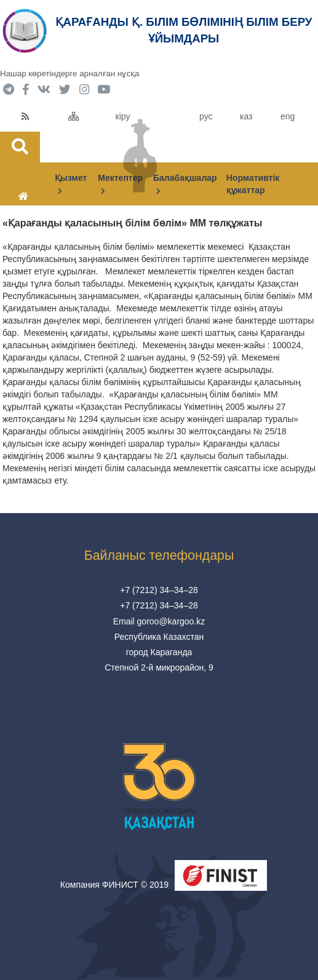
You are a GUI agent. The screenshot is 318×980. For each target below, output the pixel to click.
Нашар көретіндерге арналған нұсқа (70, 74)
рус (206, 116)
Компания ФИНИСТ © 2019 (114, 885)
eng (288, 116)
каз (246, 116)
